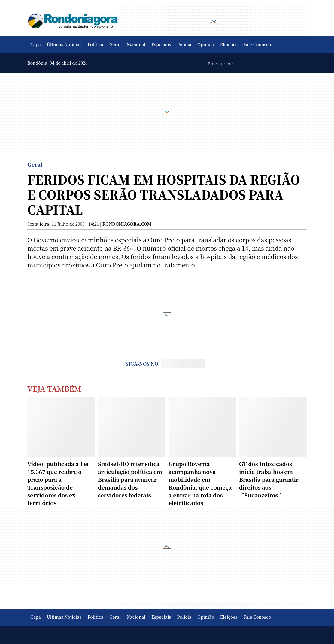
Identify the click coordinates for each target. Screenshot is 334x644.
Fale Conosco (257, 44)
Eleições (229, 44)
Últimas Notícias (64, 44)
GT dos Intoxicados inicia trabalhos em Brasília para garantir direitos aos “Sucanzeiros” (269, 479)
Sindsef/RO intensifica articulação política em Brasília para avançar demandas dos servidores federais (130, 479)
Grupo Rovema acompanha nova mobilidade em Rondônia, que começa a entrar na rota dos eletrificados (200, 483)
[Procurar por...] (240, 63)
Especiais (161, 44)
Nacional (136, 44)
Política (95, 44)
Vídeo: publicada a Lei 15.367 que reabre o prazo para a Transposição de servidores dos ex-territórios (58, 483)
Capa (36, 44)
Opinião (206, 44)
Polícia (184, 44)
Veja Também (54, 388)
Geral (115, 44)
